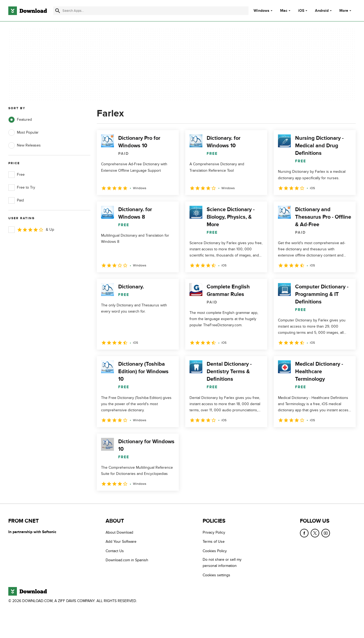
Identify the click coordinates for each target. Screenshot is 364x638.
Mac (284, 11)
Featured (20, 120)
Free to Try (22, 188)
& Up (31, 230)
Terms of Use (214, 542)
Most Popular (23, 133)
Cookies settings (216, 575)
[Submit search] (58, 11)
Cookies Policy (215, 551)
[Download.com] (28, 11)
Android (322, 11)
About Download (119, 532)
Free (16, 175)
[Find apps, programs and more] (151, 11)
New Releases (25, 145)
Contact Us (115, 551)
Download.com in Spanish (127, 560)
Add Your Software (121, 542)
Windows (261, 11)
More (346, 11)
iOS (301, 11)
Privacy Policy (214, 532)
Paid (16, 200)
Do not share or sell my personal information (222, 563)
